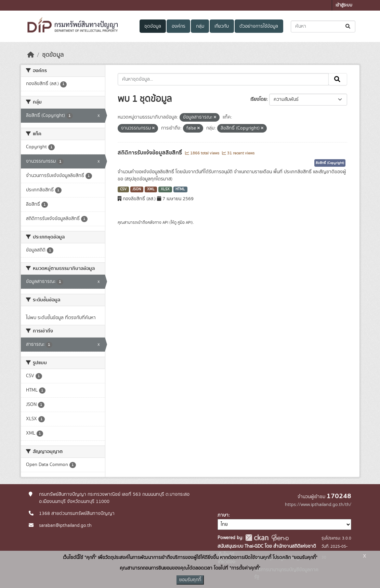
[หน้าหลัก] (31, 55)
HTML (180, 189)
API (165, 222)
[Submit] (348, 26)
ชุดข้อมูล (153, 26)
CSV (123, 189)
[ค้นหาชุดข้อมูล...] (323, 26)
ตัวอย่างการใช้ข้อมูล (259, 26)
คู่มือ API (185, 222)
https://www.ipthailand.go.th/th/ (318, 505)
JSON (137, 189)
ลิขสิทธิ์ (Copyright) (330, 163)
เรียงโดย (258, 99)
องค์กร (179, 26)
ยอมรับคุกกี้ (190, 580)
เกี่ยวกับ (222, 26)
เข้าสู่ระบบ (344, 5)
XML (151, 189)
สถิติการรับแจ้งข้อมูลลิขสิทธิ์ (150, 153)
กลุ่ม (200, 26)
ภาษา (223, 515)
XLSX (165, 189)
